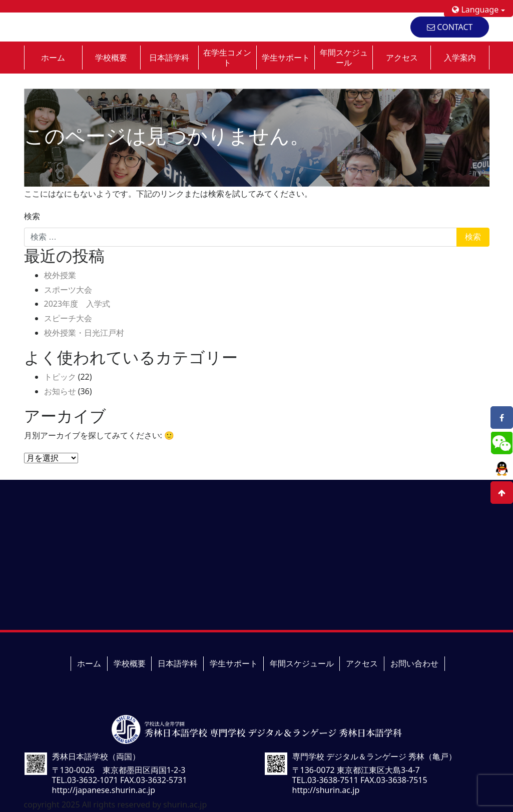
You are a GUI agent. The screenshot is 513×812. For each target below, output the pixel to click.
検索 (32, 216)
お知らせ (60, 391)
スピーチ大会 (68, 318)
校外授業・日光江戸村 (84, 333)
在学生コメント (227, 58)
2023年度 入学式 (77, 304)
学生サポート (286, 58)
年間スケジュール (344, 58)
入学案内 (460, 58)
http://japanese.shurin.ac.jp (104, 790)
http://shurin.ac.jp (326, 790)
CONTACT (450, 27)
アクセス (402, 58)
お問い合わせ (414, 663)
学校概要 (111, 58)
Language (475, 10)
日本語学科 (169, 58)
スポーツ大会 (68, 290)
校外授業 (60, 275)
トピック (60, 377)
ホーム (53, 58)
